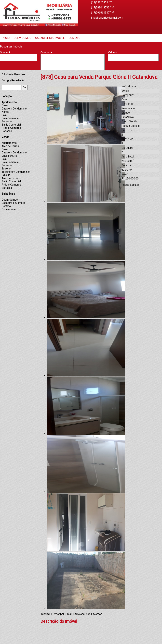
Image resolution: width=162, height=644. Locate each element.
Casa (73, 64)
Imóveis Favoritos (13, 74)
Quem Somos (22, 38)
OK (25, 87)
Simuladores (9, 209)
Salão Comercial (11, 125)
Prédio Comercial (12, 128)
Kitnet (5, 112)
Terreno (6, 169)
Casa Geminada (73, 68)
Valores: (113, 52)
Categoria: (46, 52)
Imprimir (45, 614)
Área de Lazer (10, 178)
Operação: (6, 52)
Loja (4, 115)
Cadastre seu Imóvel (50, 38)
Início (6, 38)
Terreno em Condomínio (16, 172)
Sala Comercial (10, 118)
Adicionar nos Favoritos (88, 614)
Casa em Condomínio (14, 109)
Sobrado (7, 121)
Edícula (6, 175)
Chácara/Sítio (10, 156)
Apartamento (73, 58)
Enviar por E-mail (62, 614)
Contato (75, 38)
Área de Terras (10, 146)
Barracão (73, 61)
